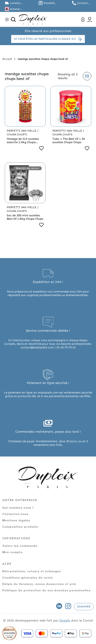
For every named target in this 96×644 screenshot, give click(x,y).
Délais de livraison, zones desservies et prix (39, 584)
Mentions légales (16, 520)
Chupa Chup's (17, 135)
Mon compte (13, 552)
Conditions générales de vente (28, 577)
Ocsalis (65, 620)
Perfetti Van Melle (22, 131)
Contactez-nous (15, 514)
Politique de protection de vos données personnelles (47, 590)
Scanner (84, 607)
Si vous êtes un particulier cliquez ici (48, 39)
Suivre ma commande (20, 546)
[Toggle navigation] (7, 19)
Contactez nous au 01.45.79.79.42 (84, 3)
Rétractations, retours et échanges (32, 571)
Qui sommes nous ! (18, 508)
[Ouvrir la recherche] (13, 19)
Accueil (7, 59)
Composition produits (20, 527)
